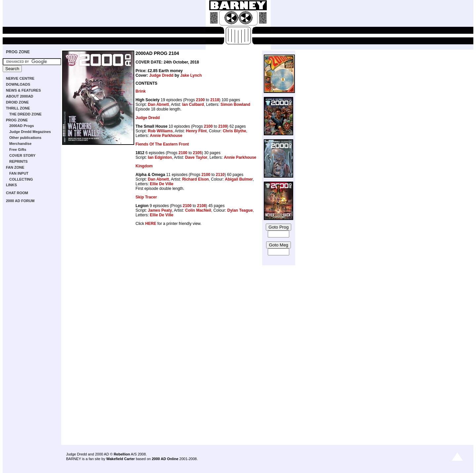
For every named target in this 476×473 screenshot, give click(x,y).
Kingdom (144, 166)
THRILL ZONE (18, 108)
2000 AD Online (165, 459)
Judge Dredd (161, 75)
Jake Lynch (191, 75)
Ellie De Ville (161, 184)
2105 (197, 153)
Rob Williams (160, 131)
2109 (223, 126)
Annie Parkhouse (166, 136)
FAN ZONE (15, 167)
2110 (220, 175)
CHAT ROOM (17, 193)
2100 (200, 100)
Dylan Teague (240, 210)
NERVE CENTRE (20, 78)
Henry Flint (197, 131)
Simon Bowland (235, 105)
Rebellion (122, 454)
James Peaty (160, 210)
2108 (201, 206)
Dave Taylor (196, 157)
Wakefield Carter (120, 459)
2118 (215, 100)
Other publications (25, 138)
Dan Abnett (158, 105)
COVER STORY (22, 155)
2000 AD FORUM (20, 201)
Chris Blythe (235, 131)
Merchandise (20, 144)
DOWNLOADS (18, 84)
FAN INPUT (19, 173)
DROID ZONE (17, 102)
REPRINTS (19, 161)
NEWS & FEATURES (23, 90)
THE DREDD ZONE (25, 114)
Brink (141, 91)
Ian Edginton (160, 157)
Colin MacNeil (198, 210)
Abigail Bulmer (239, 179)
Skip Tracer (146, 197)
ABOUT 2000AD (20, 96)
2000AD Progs (22, 126)
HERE (151, 224)
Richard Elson (196, 179)
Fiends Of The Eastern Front (162, 144)
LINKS (11, 185)
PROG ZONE (18, 52)
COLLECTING (21, 179)
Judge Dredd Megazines (30, 132)
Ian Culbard (193, 105)
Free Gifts (18, 150)
